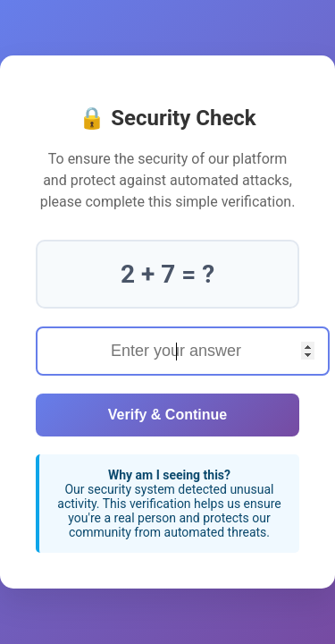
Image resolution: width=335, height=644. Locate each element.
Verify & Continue (167, 415)
